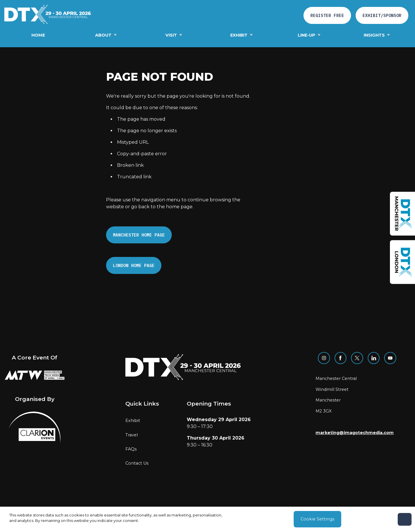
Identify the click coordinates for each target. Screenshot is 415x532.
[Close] (405, 519)
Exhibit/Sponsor (382, 15)
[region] (207, 519)
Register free (327, 15)
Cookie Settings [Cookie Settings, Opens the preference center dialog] (317, 519)
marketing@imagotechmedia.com (355, 433)
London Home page (134, 265)
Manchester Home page (139, 235)
